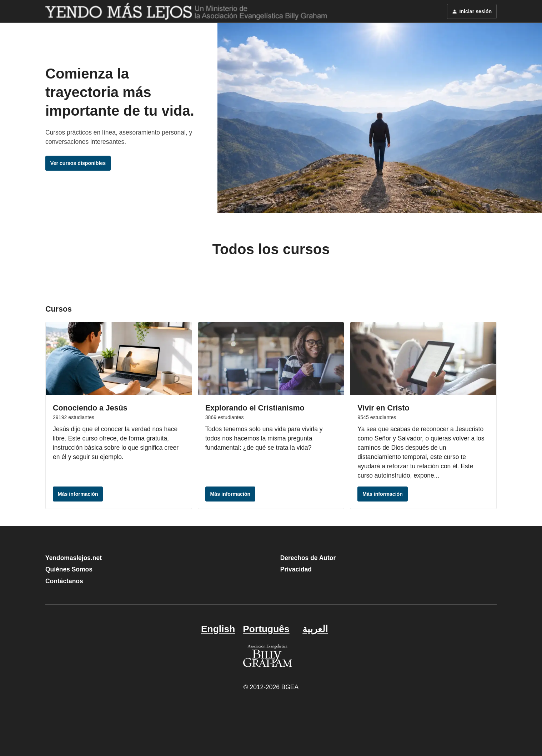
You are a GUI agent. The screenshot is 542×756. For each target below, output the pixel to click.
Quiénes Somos (69, 569)
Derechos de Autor (308, 558)
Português (266, 629)
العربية (315, 629)
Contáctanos (64, 581)
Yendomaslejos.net (74, 558)
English (218, 629)
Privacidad (296, 569)
